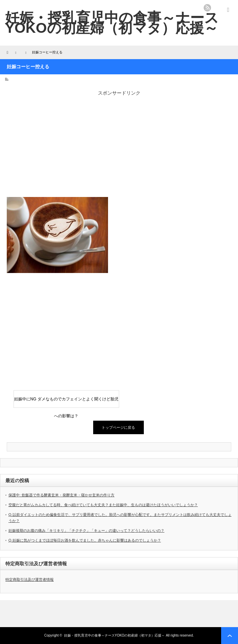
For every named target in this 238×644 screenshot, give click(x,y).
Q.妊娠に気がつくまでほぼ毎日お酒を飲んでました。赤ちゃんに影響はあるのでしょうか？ (85, 540)
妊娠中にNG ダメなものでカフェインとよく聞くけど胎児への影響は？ (66, 402)
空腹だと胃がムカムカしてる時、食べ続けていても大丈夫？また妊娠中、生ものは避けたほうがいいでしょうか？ (103, 505)
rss (207, 8)
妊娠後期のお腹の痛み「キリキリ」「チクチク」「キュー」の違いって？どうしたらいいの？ (86, 530)
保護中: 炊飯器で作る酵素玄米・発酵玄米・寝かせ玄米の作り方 (61, 495)
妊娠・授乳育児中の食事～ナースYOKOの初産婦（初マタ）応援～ (112, 23)
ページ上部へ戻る (230, 636)
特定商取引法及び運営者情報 (30, 579)
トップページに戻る (118, 427)
